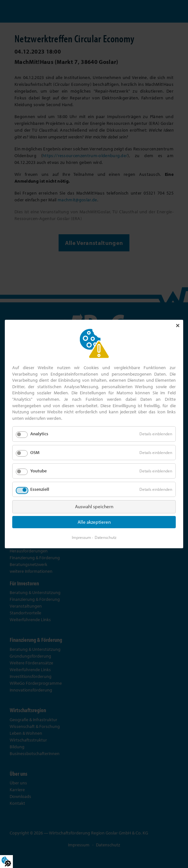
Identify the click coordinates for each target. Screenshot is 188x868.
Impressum (81, 537)
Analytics (39, 434)
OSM (35, 452)
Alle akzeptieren (94, 522)
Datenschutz (106, 537)
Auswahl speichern (94, 506)
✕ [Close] (178, 326)
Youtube (38, 471)
